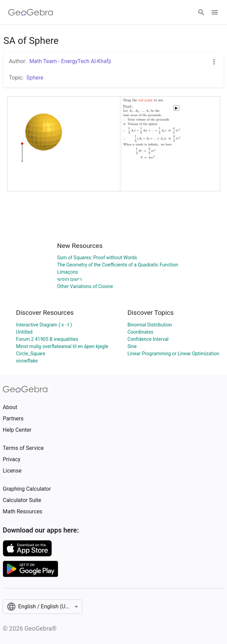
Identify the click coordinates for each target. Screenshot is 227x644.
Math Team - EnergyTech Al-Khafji (70, 61)
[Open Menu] (215, 12)
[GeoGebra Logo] (31, 12)
